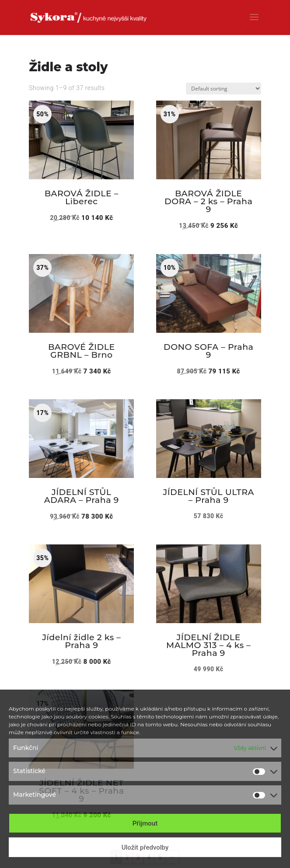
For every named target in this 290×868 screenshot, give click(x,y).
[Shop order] (224, 89)
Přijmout (145, 823)
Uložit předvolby (145, 847)
